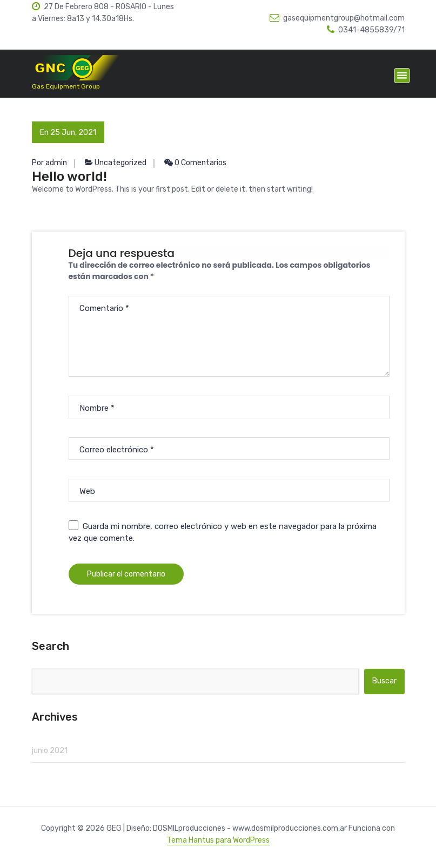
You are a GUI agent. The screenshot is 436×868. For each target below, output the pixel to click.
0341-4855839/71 (366, 30)
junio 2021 (50, 751)
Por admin (49, 163)
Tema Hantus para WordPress (218, 840)
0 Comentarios (195, 163)
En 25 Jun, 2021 (68, 133)
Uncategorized (120, 163)
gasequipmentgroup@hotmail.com (337, 18)
